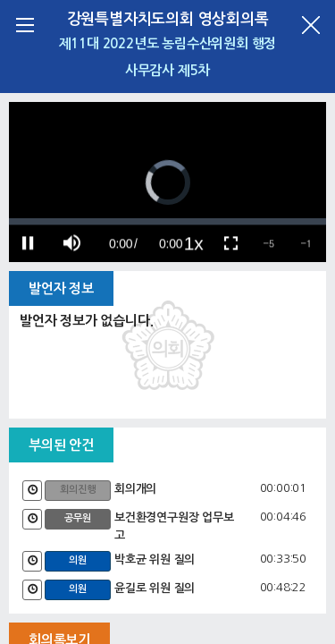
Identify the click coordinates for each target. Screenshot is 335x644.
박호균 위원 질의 (155, 559)
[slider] (167, 221)
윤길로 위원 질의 (155, 588)
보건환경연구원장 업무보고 (174, 526)
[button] (269, 243)
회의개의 (135, 489)
